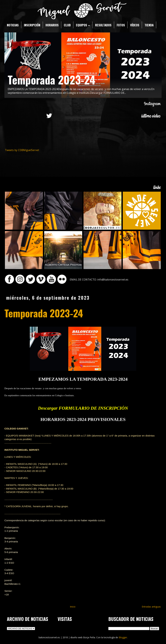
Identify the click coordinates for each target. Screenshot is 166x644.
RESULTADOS (103, 25)
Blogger (123, 637)
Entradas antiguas (151, 607)
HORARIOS (52, 25)
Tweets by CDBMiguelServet (22, 150)
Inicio (73, 607)
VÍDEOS (135, 25)
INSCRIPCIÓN (32, 25)
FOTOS (121, 25)
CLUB (67, 25)
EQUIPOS (83, 25)
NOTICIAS (13, 25)
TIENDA (149, 25)
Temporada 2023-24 (51, 80)
